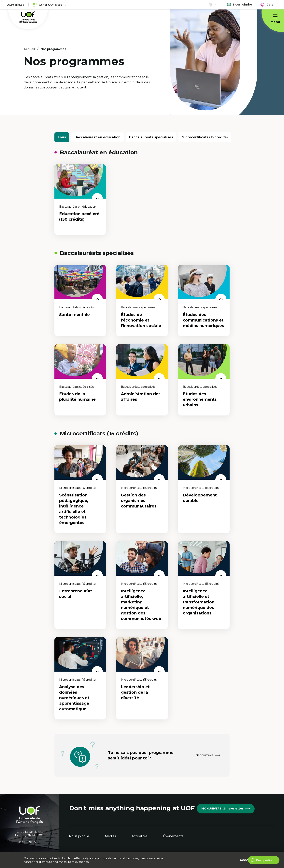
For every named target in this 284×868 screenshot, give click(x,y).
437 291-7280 (31, 842)
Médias (110, 836)
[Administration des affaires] (142, 380)
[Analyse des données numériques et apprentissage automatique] (80, 678)
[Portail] (269, 5)
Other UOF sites (50, 5)
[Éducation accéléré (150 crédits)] (80, 200)
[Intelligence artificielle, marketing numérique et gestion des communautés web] (142, 585)
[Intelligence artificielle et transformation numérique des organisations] (204, 585)
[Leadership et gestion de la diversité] (142, 678)
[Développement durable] (204, 489)
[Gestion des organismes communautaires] (142, 489)
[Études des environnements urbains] (204, 380)
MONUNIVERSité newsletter (226, 809)
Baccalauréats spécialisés (151, 137)
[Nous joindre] (240, 5)
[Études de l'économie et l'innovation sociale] (142, 301)
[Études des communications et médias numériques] (204, 301)
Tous (62, 137)
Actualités (139, 836)
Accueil (29, 49)
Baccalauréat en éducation (98, 137)
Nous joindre (79, 836)
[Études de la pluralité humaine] (80, 380)
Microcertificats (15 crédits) (205, 137)
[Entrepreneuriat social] (80, 585)
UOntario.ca (15, 5)
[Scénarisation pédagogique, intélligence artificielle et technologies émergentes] (80, 489)
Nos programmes (53, 49)
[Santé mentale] (80, 301)
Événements (173, 836)
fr (214, 5)
